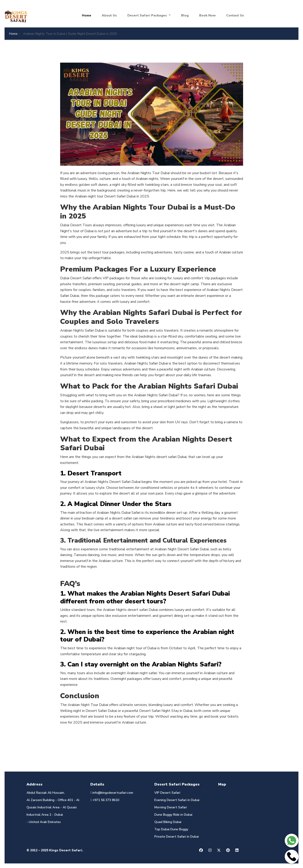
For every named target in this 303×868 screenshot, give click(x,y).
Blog (185, 15)
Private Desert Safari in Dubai (177, 837)
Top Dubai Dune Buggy (171, 829)
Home (87, 15)
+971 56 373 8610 (105, 800)
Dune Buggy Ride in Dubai (173, 815)
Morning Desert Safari (171, 807)
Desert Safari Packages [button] (148, 15)
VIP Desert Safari (167, 793)
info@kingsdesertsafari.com (112, 793)
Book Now (207, 15)
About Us (109, 15)
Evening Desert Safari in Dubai (177, 800)
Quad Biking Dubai (168, 822)
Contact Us (235, 15)
